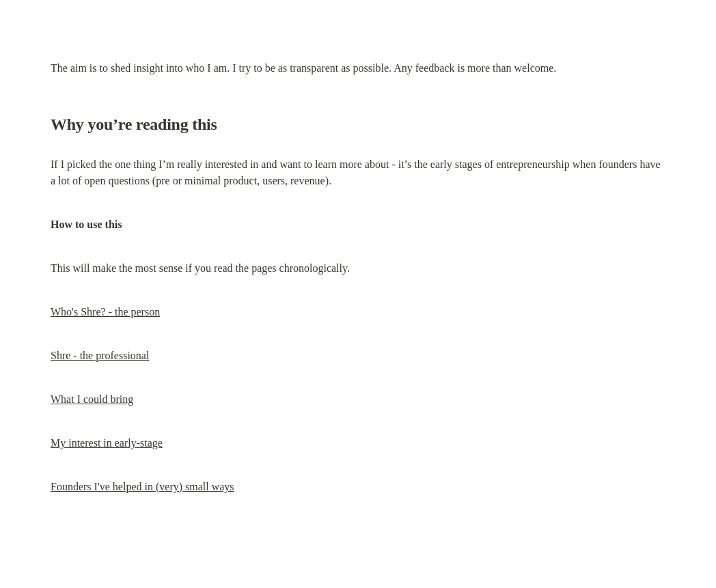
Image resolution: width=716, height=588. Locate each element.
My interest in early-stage (107, 443)
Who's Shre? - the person (105, 312)
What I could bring (92, 399)
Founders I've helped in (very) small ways (142, 487)
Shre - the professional (100, 355)
